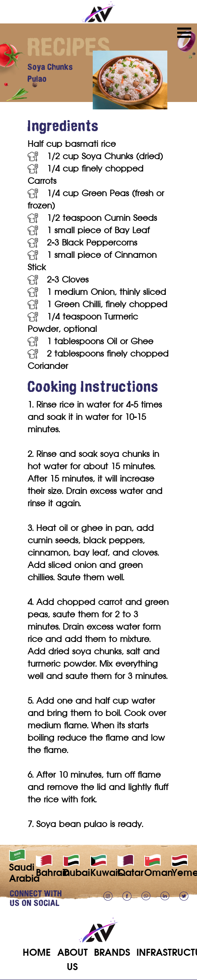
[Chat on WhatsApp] (149, 895)
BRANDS (112, 952)
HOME (37, 952)
